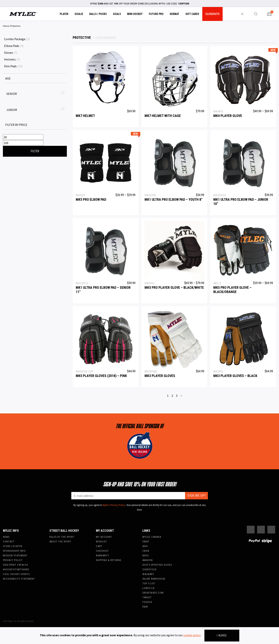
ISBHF (146, 542)
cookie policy (192, 635)
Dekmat (174, 14)
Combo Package (15, 39)
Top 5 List (149, 583)
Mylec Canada (152, 537)
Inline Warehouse (154, 579)
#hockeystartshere (16, 569)
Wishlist (101, 542)
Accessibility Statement (19, 579)
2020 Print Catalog (15, 565)
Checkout (102, 551)
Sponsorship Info (14, 551)
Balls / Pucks (98, 14)
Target (147, 597)
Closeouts (212, 14)
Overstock (149, 569)
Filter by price (16, 125)
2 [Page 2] (172, 396)
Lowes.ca (148, 588)
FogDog (147, 602)
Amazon (148, 560)
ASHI (145, 546)
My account (104, 537)
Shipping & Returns (108, 560)
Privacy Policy (13, 560)
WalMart (148, 574)
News (6, 537)
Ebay (145, 607)
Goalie (79, 14)
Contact (9, 542)
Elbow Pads (12, 46)
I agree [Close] (222, 635)
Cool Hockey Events (16, 574)
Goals (117, 14)
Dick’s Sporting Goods (157, 565)
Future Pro (156, 14)
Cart (99, 546)
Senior (12, 94)
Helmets (10, 59)
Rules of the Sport (62, 537)
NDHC (146, 555)
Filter (35, 151)
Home (6, 26)
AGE (8, 78)
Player (64, 14)
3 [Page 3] (177, 396)
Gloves (9, 53)
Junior (12, 110)
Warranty (102, 555)
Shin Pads (10, 66)
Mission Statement (15, 555)
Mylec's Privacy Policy (114, 505)
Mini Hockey (135, 14)
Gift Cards (192, 14)
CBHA (146, 551)
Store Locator (13, 546)
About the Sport (60, 542)
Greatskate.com (153, 593)
